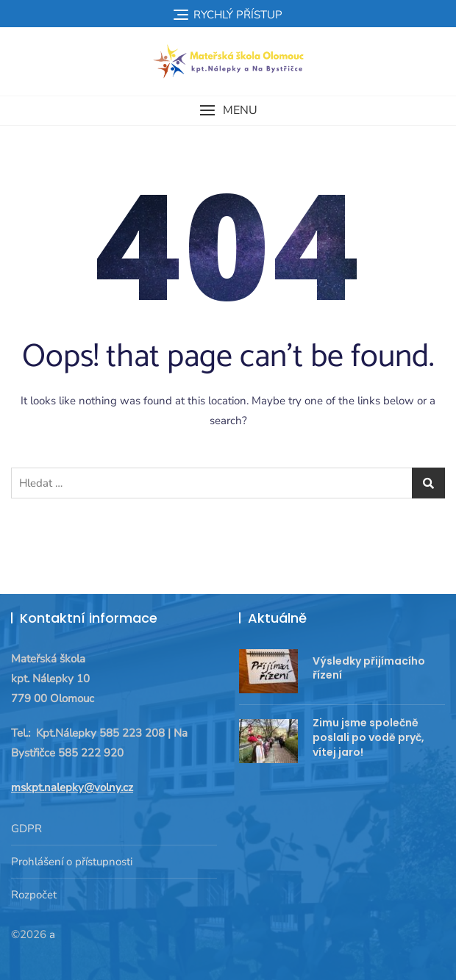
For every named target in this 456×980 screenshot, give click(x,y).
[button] (228, 111)
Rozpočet (34, 895)
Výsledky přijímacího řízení (369, 668)
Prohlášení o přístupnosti (72, 862)
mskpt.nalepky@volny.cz (72, 787)
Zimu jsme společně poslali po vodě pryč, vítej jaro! (368, 737)
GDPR (26, 829)
